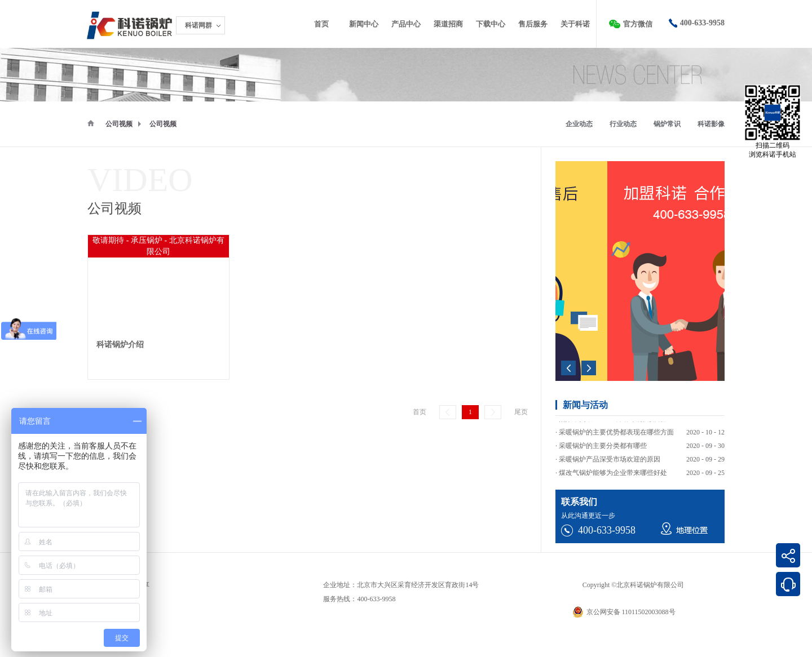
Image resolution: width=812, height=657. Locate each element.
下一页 (493, 412)
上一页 (448, 412)
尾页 (521, 412)
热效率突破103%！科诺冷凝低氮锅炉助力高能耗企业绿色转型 (651, 428)
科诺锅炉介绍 (120, 345)
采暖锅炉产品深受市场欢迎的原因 (610, 469)
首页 (321, 24)
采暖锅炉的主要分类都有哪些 (603, 455)
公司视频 (119, 124)
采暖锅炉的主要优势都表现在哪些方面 (616, 442)
